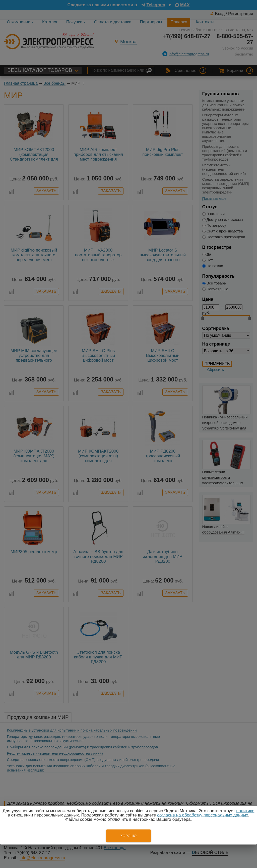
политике (245, 811)
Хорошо (128, 836)
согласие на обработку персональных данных (203, 815)
